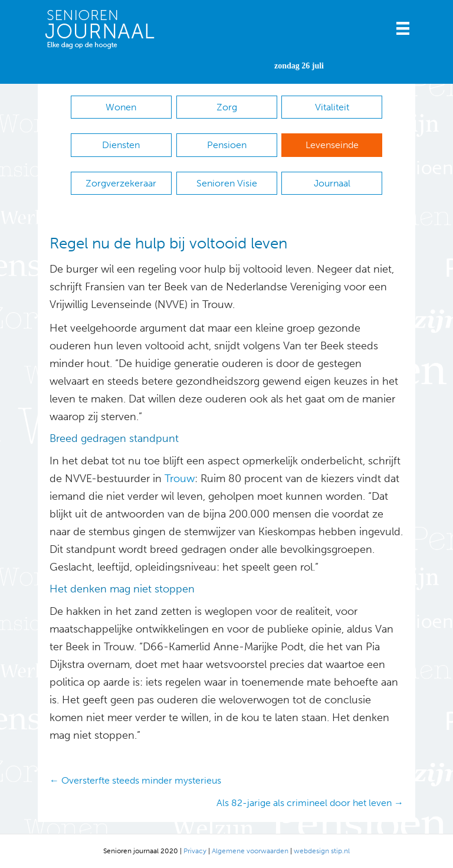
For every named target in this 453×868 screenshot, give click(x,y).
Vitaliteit (332, 107)
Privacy (195, 851)
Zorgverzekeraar (121, 183)
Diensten (121, 145)
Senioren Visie (227, 183)
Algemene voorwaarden (250, 851)
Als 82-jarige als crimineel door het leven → (310, 803)
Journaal (332, 183)
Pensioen (227, 145)
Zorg (227, 107)
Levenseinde (332, 145)
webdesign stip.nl (322, 851)
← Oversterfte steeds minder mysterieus (135, 780)
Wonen (121, 107)
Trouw (178, 479)
